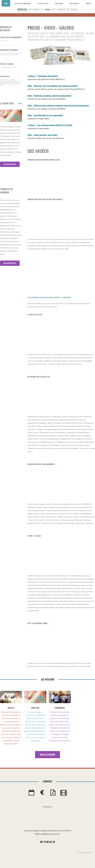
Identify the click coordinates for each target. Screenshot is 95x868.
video (50, 28)
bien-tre (35, 708)
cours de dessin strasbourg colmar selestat (43, 297)
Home (6, 4)
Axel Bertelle (75, 4)
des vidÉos (38, 151)
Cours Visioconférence (23, 4)
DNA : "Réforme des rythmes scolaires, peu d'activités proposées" (58, 105)
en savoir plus (10, 164)
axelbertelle (67, 297)
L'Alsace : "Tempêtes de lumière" (43, 76)
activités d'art (43, 4)
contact (47, 10)
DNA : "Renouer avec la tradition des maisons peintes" (53, 86)
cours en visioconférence (11, 37)
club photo (5, 76)
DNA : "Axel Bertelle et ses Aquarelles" (46, 115)
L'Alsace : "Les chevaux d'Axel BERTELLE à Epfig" (50, 125)
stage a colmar (7, 64)
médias (89, 4)
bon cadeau (59, 4)
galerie (67, 28)
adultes (11, 708)
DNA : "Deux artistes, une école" (43, 135)
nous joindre (47, 755)
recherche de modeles (9, 50)
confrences (60, 708)
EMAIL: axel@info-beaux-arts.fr (48, 834)
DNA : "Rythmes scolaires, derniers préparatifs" (50, 96)
